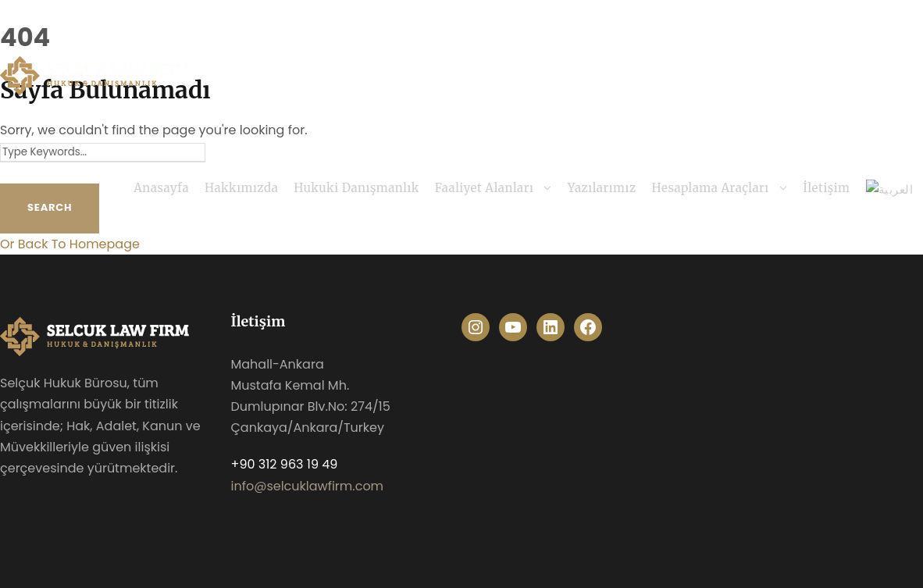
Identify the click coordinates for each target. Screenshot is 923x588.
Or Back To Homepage (70, 244)
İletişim (826, 188)
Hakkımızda (241, 188)
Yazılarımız (602, 188)
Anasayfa (161, 188)
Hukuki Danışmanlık (356, 188)
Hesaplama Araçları (711, 188)
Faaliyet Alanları (485, 188)
